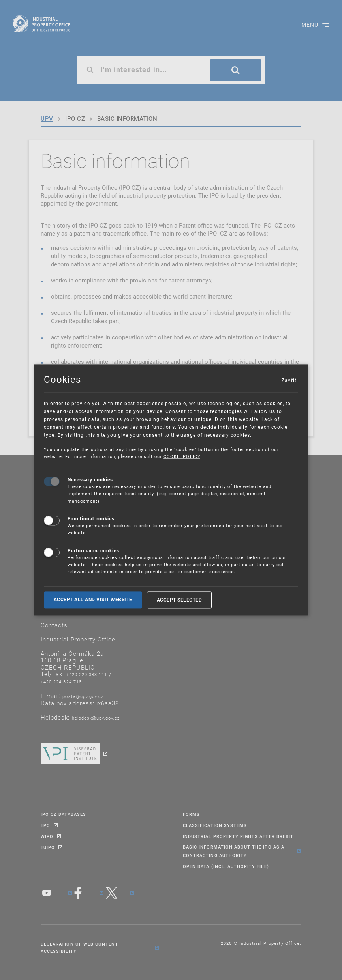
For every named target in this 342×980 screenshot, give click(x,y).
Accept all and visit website (93, 600)
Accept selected (179, 600)
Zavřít (289, 380)
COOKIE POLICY (182, 457)
